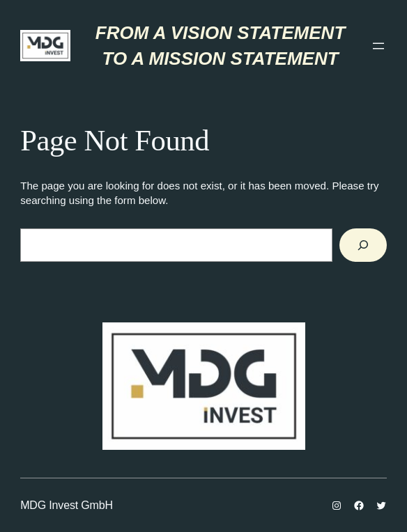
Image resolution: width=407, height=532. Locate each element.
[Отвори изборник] (378, 46)
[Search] (363, 245)
